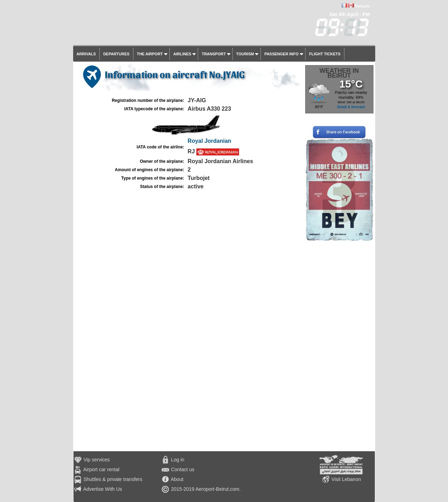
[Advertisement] (339, 346)
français (362, 6)
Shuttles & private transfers (113, 479)
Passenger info (281, 54)
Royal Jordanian (209, 141)
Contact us (183, 469)
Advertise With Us (103, 489)
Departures (116, 54)
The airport (150, 54)
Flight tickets (325, 54)
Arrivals (86, 54)
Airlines (182, 54)
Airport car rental (101, 469)
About (177, 479)
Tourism (245, 54)
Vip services (96, 460)
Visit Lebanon (346, 479)
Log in (177, 460)
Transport (213, 54)
